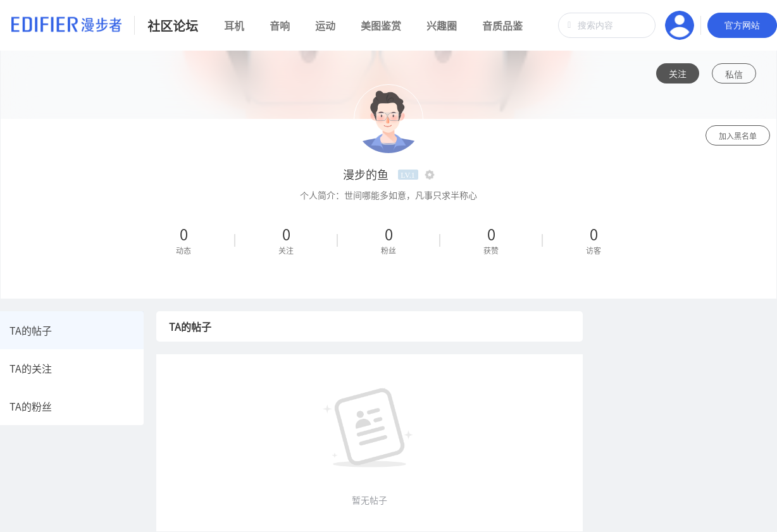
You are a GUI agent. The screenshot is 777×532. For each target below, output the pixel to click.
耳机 (234, 25)
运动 (325, 25)
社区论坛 (173, 26)
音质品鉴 (502, 25)
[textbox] (607, 25)
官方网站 (742, 25)
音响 (280, 25)
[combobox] (607, 25)
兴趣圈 (442, 25)
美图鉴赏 (381, 25)
